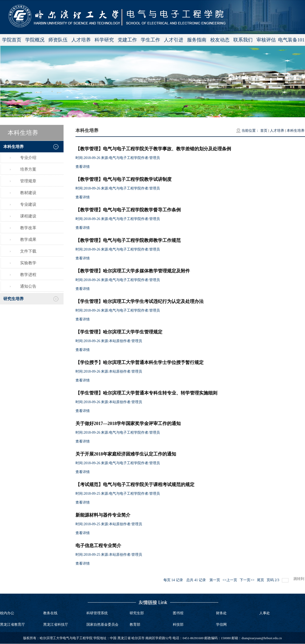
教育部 (135, 625)
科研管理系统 (97, 613)
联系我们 (243, 40)
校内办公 (7, 613)
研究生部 (137, 613)
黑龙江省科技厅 (56, 625)
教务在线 (50, 613)
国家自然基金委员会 (102, 625)
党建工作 (127, 40)
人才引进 (174, 40)
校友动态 (220, 40)
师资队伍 (58, 40)
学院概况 (35, 40)
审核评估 (266, 40)
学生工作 (150, 40)
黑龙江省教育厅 (12, 625)
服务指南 (197, 40)
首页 (264, 131)
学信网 (221, 625)
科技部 (178, 625)
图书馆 (178, 613)
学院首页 (12, 40)
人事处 (265, 613)
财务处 (221, 613)
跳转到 (299, 579)
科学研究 (104, 40)
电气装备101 (291, 40)
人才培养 (81, 40)
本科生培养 (296, 131)
